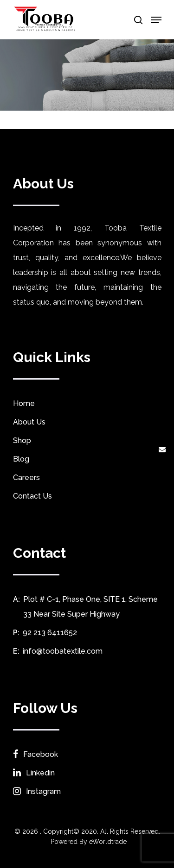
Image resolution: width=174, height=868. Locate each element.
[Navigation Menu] (156, 20)
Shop (22, 440)
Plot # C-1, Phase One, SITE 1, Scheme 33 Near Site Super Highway (90, 607)
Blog (21, 459)
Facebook (35, 754)
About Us (29, 422)
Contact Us (32, 496)
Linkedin (34, 773)
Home (24, 403)
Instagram (37, 791)
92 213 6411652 (50, 633)
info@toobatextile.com (63, 651)
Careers (26, 478)
